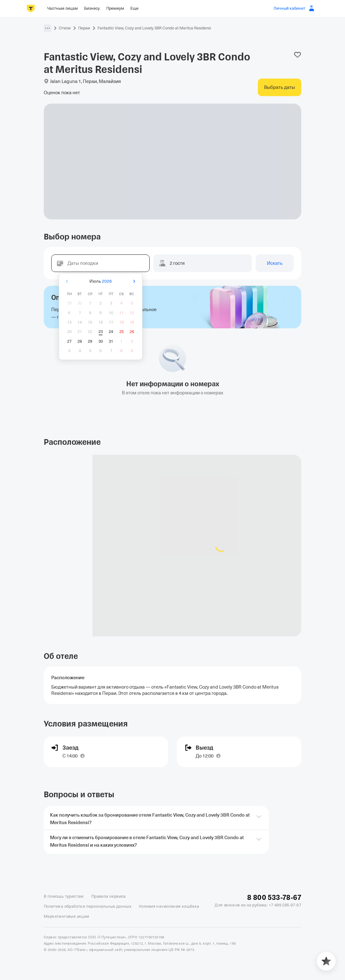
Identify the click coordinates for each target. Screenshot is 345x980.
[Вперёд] (134, 281)
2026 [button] (107, 281)
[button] (47, 28)
